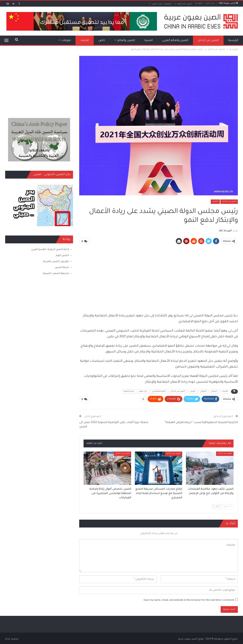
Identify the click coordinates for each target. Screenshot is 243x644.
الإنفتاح (203, 392)
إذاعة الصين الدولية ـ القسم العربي (50, 250)
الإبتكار (214, 392)
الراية (8, 639)
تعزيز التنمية (129, 392)
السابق (228, 506)
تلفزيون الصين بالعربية (56, 262)
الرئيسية (233, 40)
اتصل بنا (199, 3)
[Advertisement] (159, 277)
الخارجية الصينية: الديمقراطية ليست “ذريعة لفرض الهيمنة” (201, 422)
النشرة (148, 40)
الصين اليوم (62, 256)
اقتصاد (85, 40)
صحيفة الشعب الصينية (56, 274)
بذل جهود (143, 392)
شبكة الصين (62, 268)
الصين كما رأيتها (185, 4)
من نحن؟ (210, 3)
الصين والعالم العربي (175, 40)
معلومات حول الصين (161, 4)
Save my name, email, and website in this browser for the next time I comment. (189, 600)
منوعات (66, 40)
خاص (102, 40)
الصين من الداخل (208, 40)
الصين (193, 392)
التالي (216, 506)
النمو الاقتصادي (159, 392)
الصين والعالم (126, 40)
